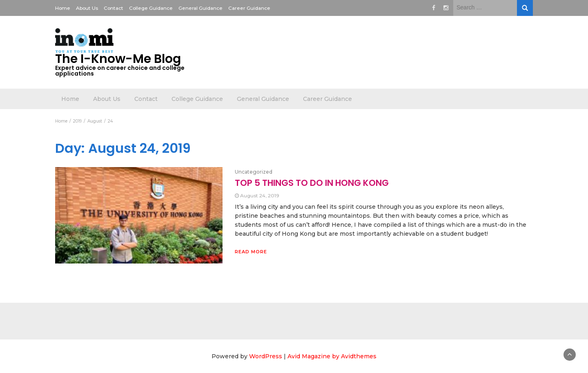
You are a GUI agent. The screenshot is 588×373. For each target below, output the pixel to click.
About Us (87, 8)
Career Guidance (249, 8)
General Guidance (200, 8)
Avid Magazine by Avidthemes (332, 356)
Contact (114, 8)
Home (63, 8)
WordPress (266, 356)
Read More (251, 252)
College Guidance (151, 8)
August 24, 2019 (260, 195)
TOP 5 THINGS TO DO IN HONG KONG (312, 183)
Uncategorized (254, 172)
